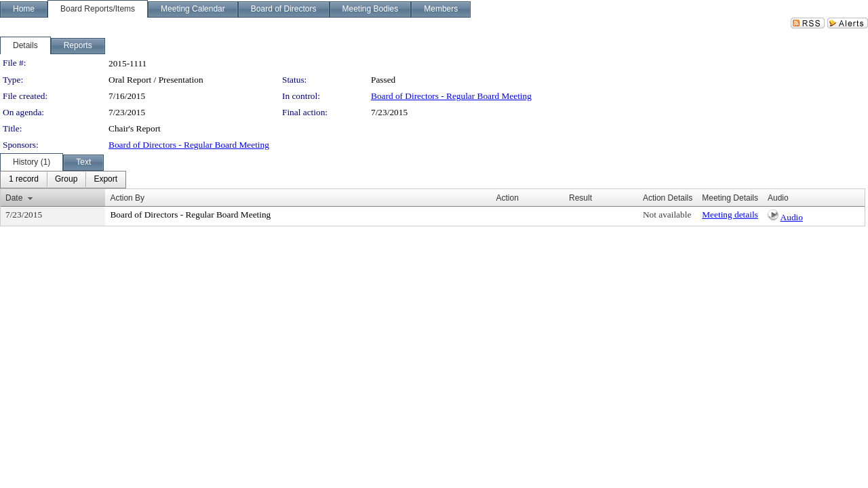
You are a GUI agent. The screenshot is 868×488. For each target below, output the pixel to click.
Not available (667, 215)
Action (508, 198)
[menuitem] (24, 180)
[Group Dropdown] (66, 180)
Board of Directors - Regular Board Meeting (451, 96)
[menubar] (63, 180)
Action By (127, 198)
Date (14, 198)
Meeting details (730, 215)
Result (580, 198)
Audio (792, 217)
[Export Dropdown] (105, 180)
